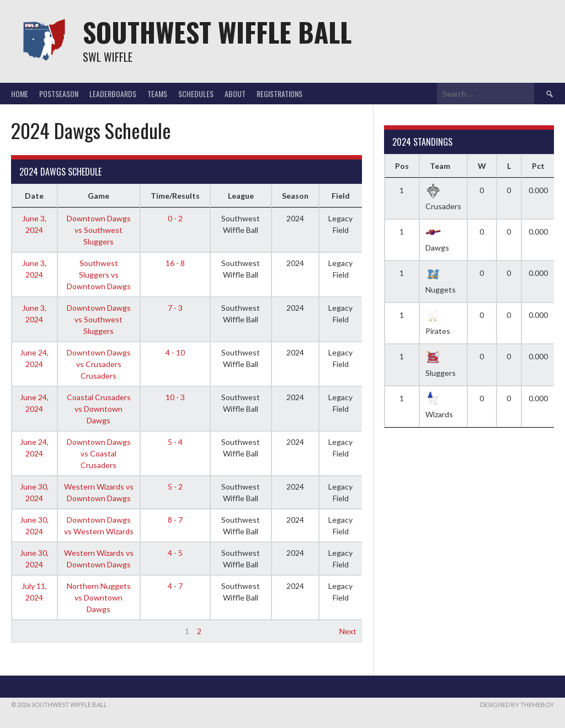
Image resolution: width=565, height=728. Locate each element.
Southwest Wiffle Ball (217, 32)
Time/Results (175, 196)
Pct (538, 166)
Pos (402, 166)
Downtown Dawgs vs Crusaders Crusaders (99, 364)
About (235, 94)
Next (348, 631)
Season (295, 196)
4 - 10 (175, 352)
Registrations (279, 94)
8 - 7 (175, 520)
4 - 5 (175, 553)
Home (20, 94)
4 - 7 (175, 586)
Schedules (196, 94)
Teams (157, 94)
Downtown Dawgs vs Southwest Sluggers (99, 230)
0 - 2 (175, 218)
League (241, 196)
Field (341, 196)
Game (98, 196)
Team (440, 166)
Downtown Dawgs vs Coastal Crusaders (99, 453)
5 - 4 (175, 442)
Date (34, 196)
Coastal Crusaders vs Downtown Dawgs (99, 409)
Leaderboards (113, 94)
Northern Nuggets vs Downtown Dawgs (99, 597)
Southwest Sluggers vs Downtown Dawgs (99, 275)
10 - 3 (175, 397)
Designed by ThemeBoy (517, 705)
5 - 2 (175, 487)
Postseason (59, 94)
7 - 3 (175, 308)
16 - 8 (175, 263)
